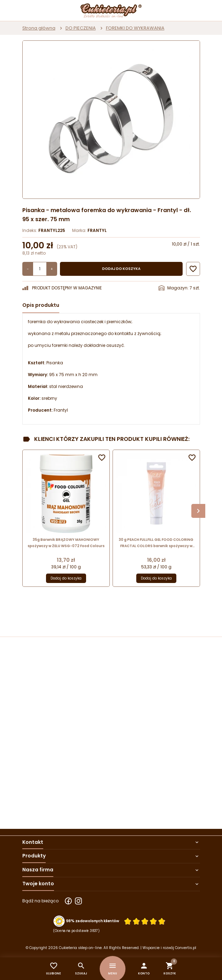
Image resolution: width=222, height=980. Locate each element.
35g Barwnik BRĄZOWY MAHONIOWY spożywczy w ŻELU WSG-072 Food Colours (66, 543)
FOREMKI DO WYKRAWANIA (135, 28)
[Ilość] (40, 269)
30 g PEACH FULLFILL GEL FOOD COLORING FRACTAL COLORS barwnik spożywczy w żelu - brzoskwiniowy (156, 543)
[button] (144, 969)
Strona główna (39, 28)
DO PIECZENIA (81, 28)
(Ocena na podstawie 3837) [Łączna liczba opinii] (76, 931)
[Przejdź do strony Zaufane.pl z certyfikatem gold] (59, 921)
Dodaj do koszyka (121, 269)
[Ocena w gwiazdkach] (145, 921)
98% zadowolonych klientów (93, 921)
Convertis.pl (186, 948)
